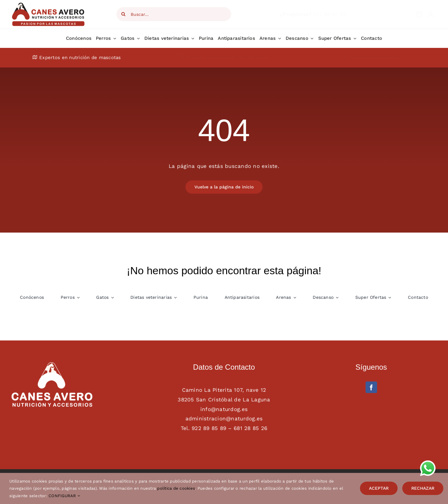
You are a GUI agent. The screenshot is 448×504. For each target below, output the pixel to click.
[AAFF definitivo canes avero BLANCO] (52, 365)
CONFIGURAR (64, 496)
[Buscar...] (174, 14)
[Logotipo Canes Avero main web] (49, 4)
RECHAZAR (423, 488)
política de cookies (176, 488)
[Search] (123, 14)
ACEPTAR (379, 488)
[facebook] (371, 387)
